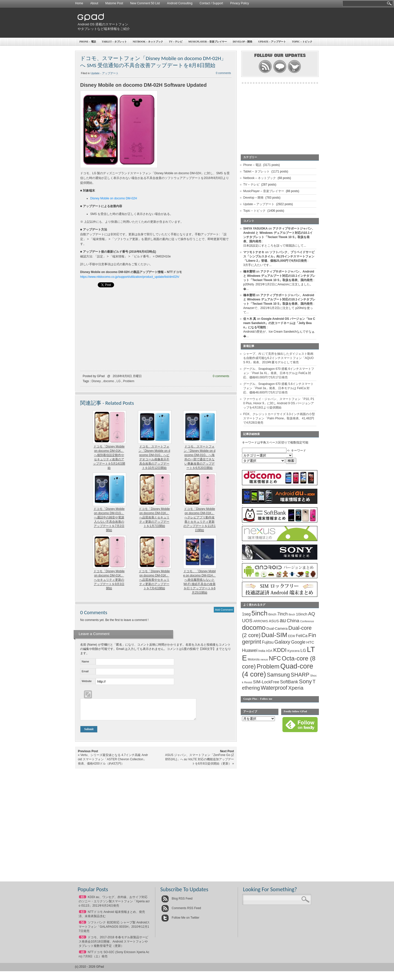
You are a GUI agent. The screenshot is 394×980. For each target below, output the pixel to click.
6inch (272, 614)
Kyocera (293, 651)
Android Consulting (180, 3)
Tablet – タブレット (114, 42)
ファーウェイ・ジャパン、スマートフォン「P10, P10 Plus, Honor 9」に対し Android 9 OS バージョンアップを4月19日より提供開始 (279, 403)
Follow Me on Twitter (180, 921)
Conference (307, 621)
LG (119, 381)
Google (298, 642)
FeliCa (302, 636)
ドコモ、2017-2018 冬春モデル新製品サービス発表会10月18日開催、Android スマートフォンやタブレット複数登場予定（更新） (113, 945)
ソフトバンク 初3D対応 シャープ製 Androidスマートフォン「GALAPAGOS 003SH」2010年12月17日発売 (114, 930)
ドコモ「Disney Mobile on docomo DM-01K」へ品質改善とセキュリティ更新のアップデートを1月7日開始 (154, 517)
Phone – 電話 (88, 42)
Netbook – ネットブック (148, 42)
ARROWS (261, 621)
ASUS (274, 621)
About (94, 3)
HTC (310, 642)
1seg (246, 614)
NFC (275, 658)
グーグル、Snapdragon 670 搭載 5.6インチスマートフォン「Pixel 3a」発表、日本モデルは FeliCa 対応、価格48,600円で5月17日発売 (278, 388)
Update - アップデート (105, 73)
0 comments (223, 73)
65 (83, 901)
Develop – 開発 (243, 42)
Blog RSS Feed (177, 902)
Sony (305, 681)
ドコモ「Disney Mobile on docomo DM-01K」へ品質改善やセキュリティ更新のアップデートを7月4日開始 (154, 580)
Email (85, 671)
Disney (96, 381)
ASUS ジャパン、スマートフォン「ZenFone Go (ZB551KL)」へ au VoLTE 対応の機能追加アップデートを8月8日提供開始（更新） (200, 763)
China (293, 621)
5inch (260, 613)
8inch (292, 614)
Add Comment (224, 610)
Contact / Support (211, 3)
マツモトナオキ (254, 252)
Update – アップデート (272, 42)
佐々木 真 (250, 319)
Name (85, 661)
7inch (282, 614)
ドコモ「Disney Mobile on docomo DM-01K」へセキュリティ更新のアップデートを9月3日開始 (109, 580)
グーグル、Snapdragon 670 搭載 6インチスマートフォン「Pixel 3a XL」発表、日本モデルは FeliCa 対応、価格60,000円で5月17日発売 (279, 373)
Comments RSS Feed (181, 912)
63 (83, 916)
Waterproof (274, 688)
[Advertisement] (226, 23)
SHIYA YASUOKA (255, 229)
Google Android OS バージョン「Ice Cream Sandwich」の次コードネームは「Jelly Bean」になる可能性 (279, 323)
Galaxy (282, 642)
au (283, 620)
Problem (129, 381)
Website (87, 681)
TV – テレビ (176, 42)
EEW (292, 636)
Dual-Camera (277, 629)
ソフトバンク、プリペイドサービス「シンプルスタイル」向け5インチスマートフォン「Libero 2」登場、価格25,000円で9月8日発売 (279, 256)
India (262, 651)
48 (83, 956)
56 (83, 926)
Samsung (278, 675)
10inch (302, 614)
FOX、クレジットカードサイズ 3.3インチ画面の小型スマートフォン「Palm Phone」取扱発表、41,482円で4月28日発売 (279, 418)
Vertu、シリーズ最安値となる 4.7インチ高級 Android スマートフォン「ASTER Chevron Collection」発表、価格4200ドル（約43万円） (113, 763)
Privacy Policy (240, 3)
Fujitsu (268, 642)
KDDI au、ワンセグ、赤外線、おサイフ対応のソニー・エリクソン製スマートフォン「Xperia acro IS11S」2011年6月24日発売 (114, 905)
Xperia (296, 688)
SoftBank (289, 682)
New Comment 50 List (145, 3)
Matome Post (114, 3)
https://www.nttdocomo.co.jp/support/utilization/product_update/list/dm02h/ (130, 277)
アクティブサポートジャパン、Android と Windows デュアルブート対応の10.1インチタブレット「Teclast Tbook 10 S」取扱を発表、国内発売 (279, 276)
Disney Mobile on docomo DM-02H (114, 198)
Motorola (254, 659)
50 (83, 941)
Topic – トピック (302, 42)
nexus (264, 659)
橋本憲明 (249, 272)
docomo (109, 381)
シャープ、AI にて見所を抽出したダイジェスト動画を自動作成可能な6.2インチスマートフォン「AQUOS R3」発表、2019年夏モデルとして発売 (278, 358)
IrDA (269, 651)
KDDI (280, 650)
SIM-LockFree (266, 682)
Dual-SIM (274, 635)
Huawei (250, 650)
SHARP (300, 675)
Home (79, 3)
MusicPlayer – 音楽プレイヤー (208, 42)
